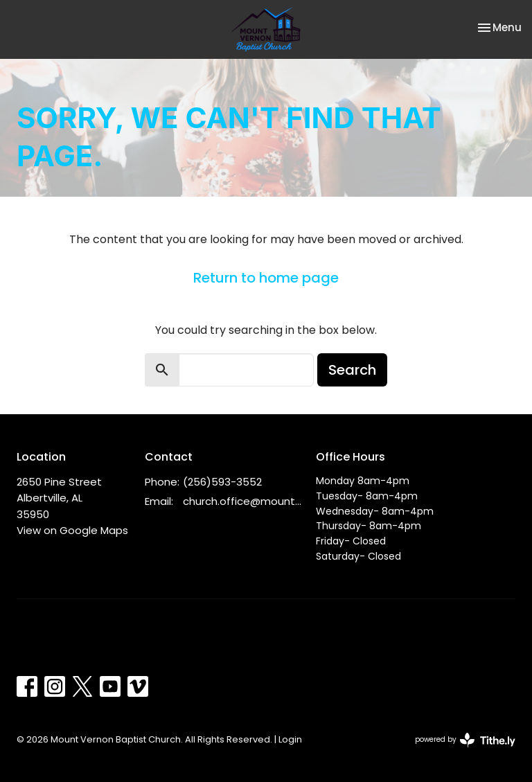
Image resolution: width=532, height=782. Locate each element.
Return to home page (266, 278)
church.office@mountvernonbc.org (242, 501)
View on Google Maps (72, 530)
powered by (465, 740)
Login (290, 739)
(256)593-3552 (222, 482)
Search (352, 370)
